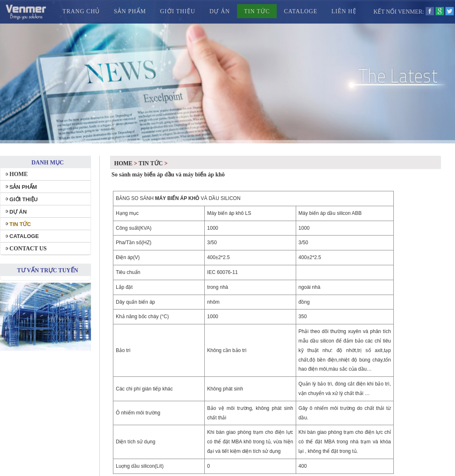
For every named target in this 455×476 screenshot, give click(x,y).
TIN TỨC (257, 11)
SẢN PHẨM (130, 11)
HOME (19, 174)
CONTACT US (28, 249)
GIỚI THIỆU (178, 11)
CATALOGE (301, 11)
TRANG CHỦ (81, 11)
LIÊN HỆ (344, 11)
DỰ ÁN (220, 11)
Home (123, 163)
